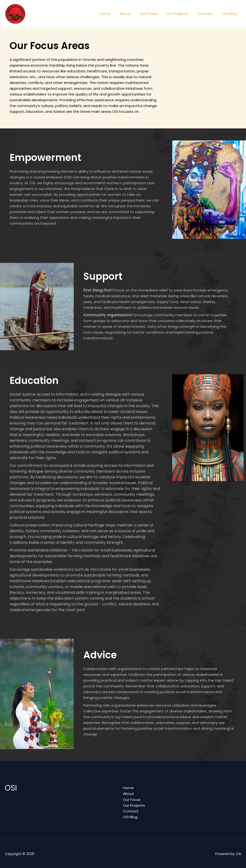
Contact (208, 14)
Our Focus (156, 14)
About (134, 14)
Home (116, 14)
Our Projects (182, 14)
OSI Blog (230, 14)
